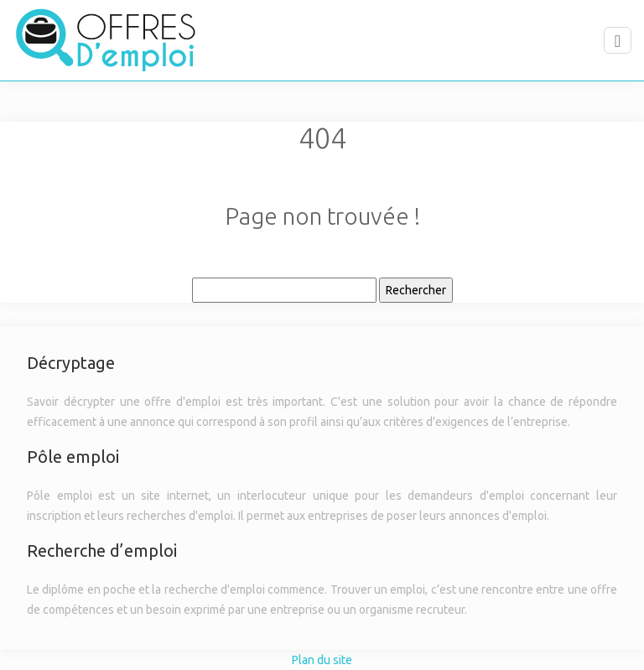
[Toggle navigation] (618, 41)
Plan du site (322, 660)
